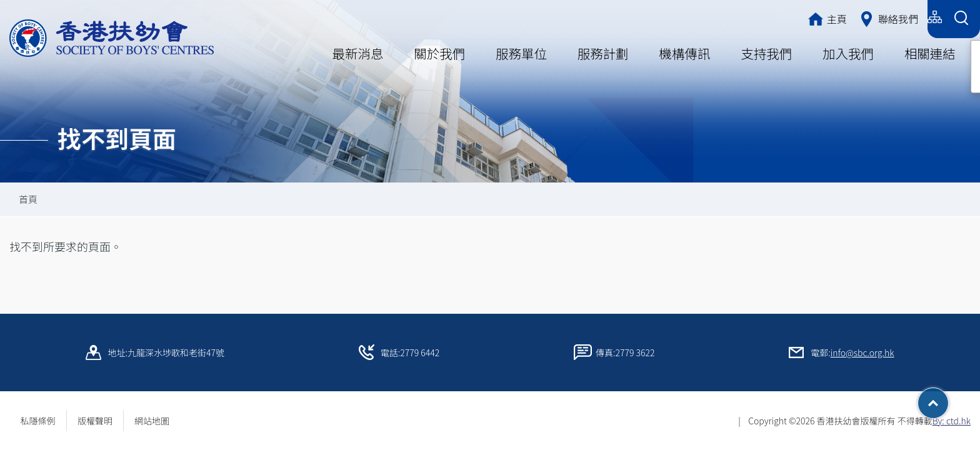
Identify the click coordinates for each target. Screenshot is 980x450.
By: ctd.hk (952, 421)
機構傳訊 (684, 53)
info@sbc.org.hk (862, 352)
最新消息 (358, 53)
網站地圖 (156, 421)
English (903, 17)
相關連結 (930, 53)
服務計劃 (603, 53)
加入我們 (848, 53)
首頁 (28, 199)
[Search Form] (961, 19)
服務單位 (521, 53)
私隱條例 (38, 421)
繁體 (825, 17)
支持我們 (766, 53)
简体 (861, 17)
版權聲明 (95, 421)
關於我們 (439, 53)
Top (948, 399)
